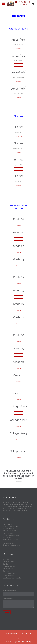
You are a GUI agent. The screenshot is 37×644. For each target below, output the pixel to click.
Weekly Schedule (9, 576)
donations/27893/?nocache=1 (13, 578)
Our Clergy (7, 564)
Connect (6, 571)
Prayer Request (18, 603)
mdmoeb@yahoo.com (14, 545)
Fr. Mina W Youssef (9, 566)
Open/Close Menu (4, 4)
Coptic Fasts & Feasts (10, 573)
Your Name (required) (18, 592)
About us (6, 559)
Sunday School (8, 569)
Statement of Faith (9, 562)
